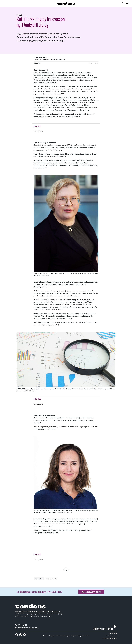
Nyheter (19, 15)
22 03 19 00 (21, 625)
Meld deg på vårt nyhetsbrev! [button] (91, 592)
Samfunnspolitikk (51, 579)
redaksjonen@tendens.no (27, 628)
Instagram (38, 131)
